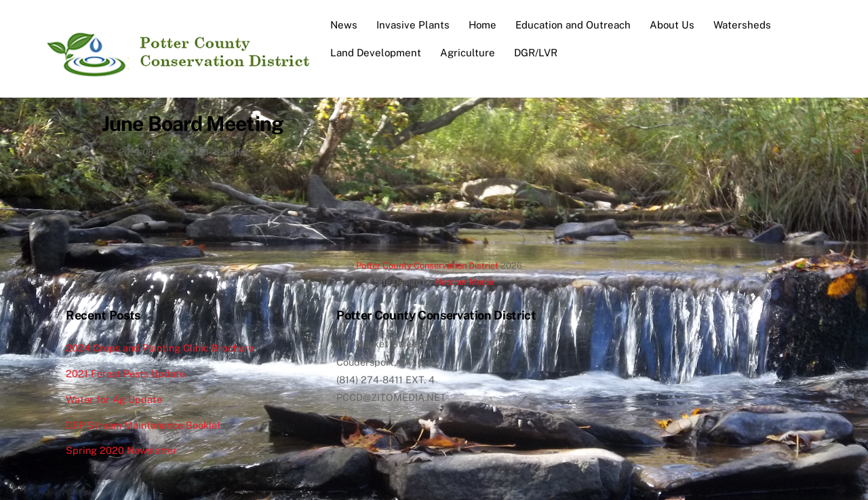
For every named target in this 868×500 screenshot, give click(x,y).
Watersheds (742, 25)
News (344, 25)
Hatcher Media (464, 282)
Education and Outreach (573, 25)
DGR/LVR (536, 53)
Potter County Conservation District (427, 266)
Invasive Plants (413, 25)
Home (482, 25)
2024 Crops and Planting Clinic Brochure (160, 348)
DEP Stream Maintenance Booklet (143, 425)
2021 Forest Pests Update (125, 373)
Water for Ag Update (114, 399)
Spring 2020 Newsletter (121, 450)
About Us (672, 25)
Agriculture (468, 53)
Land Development (376, 53)
